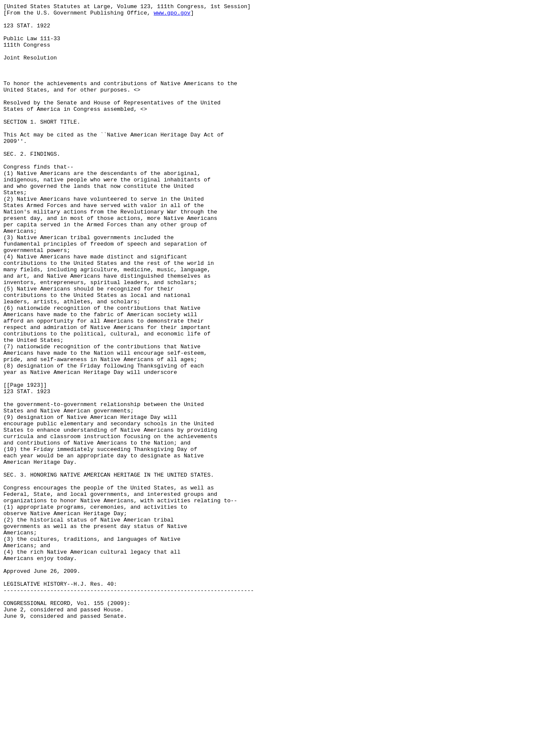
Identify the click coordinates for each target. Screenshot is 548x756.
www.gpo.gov (172, 15)
